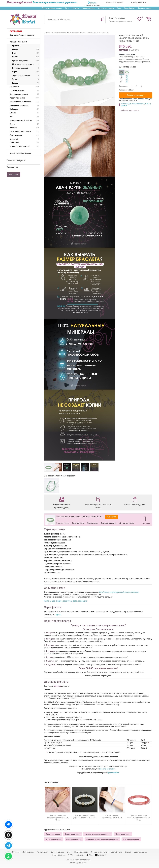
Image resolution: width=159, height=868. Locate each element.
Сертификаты (130, 8)
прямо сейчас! (113, 773)
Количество (124, 86)
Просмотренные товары (52, 8)
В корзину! (111, 517)
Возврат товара (145, 8)
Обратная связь (140, 852)
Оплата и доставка (106, 8)
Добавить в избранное (129, 110)
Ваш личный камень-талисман (22, 35)
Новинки (75, 8)
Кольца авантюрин (54, 839)
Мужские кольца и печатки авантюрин (102, 839)
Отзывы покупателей (99, 852)
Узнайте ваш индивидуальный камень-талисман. (119, 592)
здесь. (59, 615)
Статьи (128, 852)
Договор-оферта (57, 852)
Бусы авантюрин (53, 834)
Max (89, 855)
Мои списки (14, 174)
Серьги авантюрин (72, 834)
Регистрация (120, 18)
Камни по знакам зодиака (21, 153)
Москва (93, 2)
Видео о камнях (59, 855)
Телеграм (80, 855)
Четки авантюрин (123, 834)
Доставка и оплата (127, 523)
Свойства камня (78, 523)
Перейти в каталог (107, 769)
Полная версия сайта (78, 863)
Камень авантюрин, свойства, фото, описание (66, 601)
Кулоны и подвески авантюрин (98, 834)
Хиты (67, 8)
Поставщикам (28, 852)
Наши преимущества (109, 523)
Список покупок (16, 161)
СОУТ (71, 855)
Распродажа (16, 31)
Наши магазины (89, 8)
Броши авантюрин (74, 839)
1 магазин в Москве (92, 5)
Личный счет (42, 852)
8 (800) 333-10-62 (139, 2)
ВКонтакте (101, 855)
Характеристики (63, 523)
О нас (119, 8)
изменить (65, 686)
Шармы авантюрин (131, 839)
